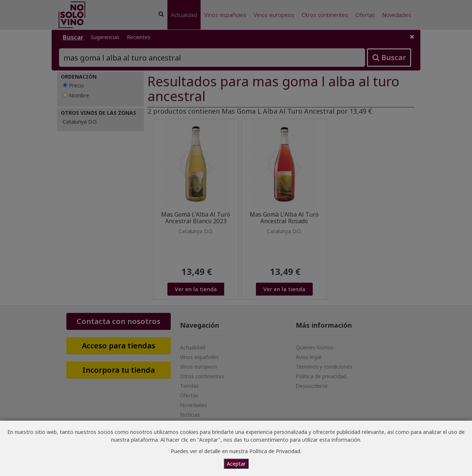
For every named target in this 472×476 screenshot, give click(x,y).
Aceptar (236, 464)
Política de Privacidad (275, 451)
